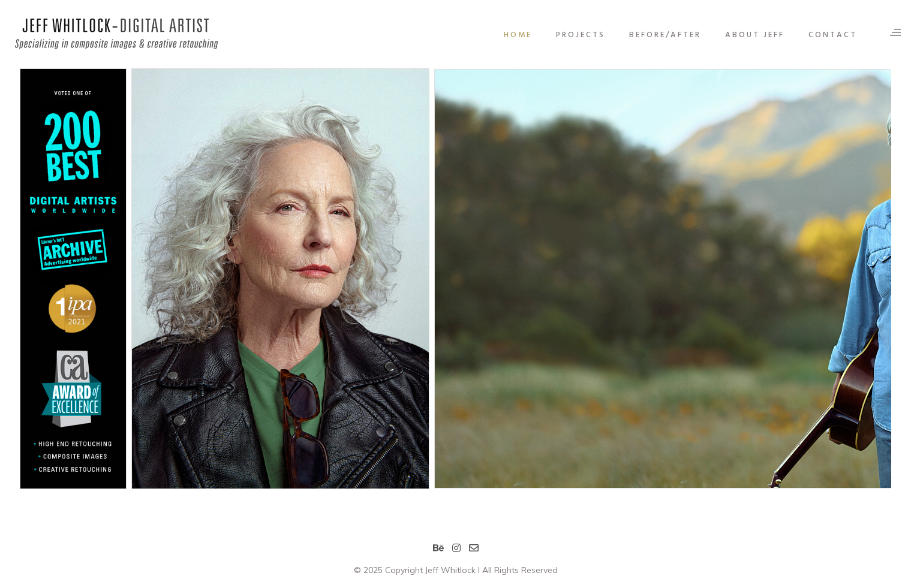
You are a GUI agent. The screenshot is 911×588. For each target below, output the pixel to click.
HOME (510, 35)
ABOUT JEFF (747, 35)
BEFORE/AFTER (657, 35)
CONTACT (825, 35)
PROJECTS (573, 35)
